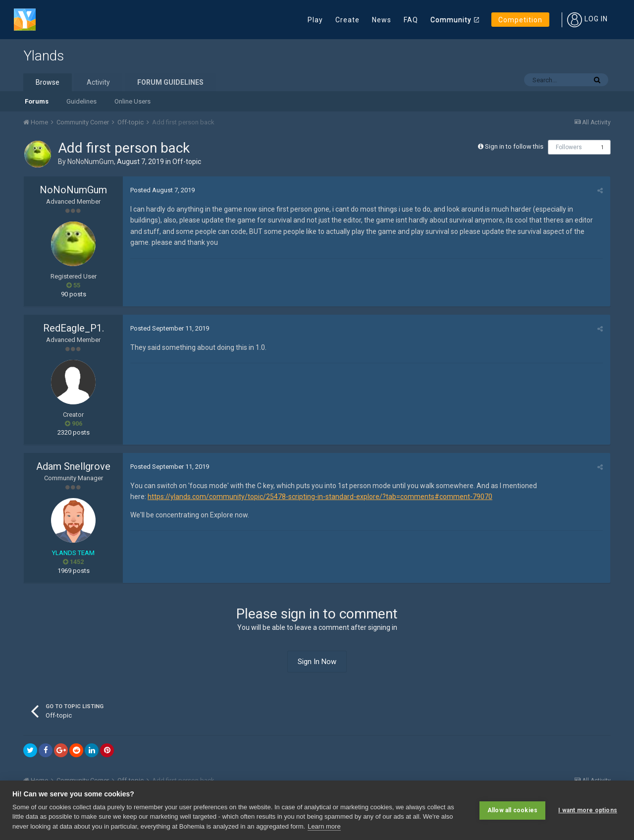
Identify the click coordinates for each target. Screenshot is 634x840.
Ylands (44, 56)
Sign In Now (317, 662)
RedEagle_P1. (74, 328)
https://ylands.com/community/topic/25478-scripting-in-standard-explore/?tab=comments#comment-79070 (320, 497)
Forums (37, 101)
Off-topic (187, 162)
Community (451, 20)
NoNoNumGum (91, 162)
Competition (520, 20)
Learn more (324, 826)
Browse (48, 82)
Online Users (132, 101)
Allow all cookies (512, 810)
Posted (162, 190)
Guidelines (81, 101)
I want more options (588, 810)
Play (315, 20)
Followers (569, 147)
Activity (98, 82)
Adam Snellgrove (73, 466)
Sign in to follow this (514, 146)
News (382, 20)
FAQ (411, 20)
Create (347, 20)
